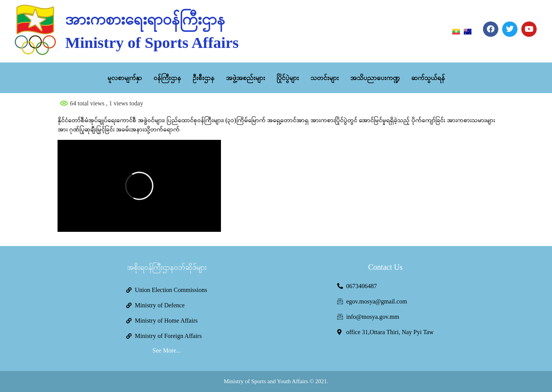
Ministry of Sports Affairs (152, 43)
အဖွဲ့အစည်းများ (246, 78)
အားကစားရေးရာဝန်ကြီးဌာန (145, 19)
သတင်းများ (325, 78)
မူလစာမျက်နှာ (125, 78)
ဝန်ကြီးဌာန (167, 78)
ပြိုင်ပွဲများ (288, 78)
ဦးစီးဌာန (203, 78)
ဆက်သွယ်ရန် (428, 78)
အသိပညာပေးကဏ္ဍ (375, 78)
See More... (167, 350)
